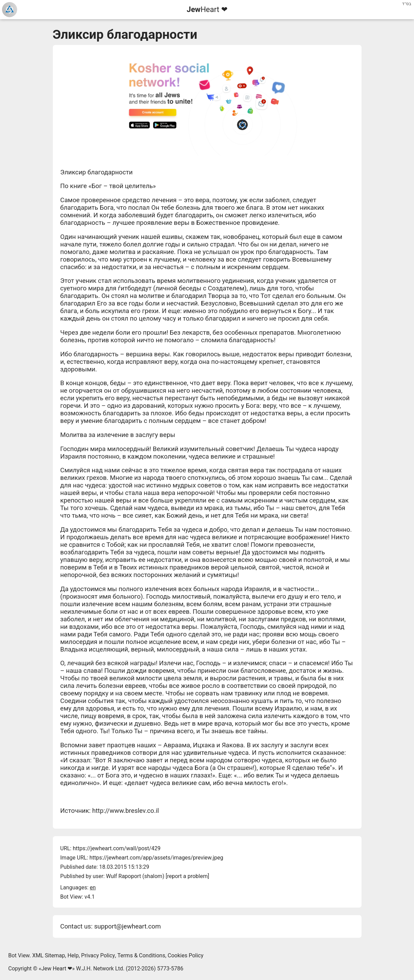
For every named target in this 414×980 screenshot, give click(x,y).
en (93, 887)
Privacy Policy (98, 955)
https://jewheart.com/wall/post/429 (117, 848)
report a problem (187, 876)
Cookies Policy (186, 955)
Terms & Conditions (141, 955)
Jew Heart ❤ (57, 969)
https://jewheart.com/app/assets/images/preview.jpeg (156, 858)
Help (73, 955)
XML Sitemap (49, 955)
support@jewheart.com (127, 926)
